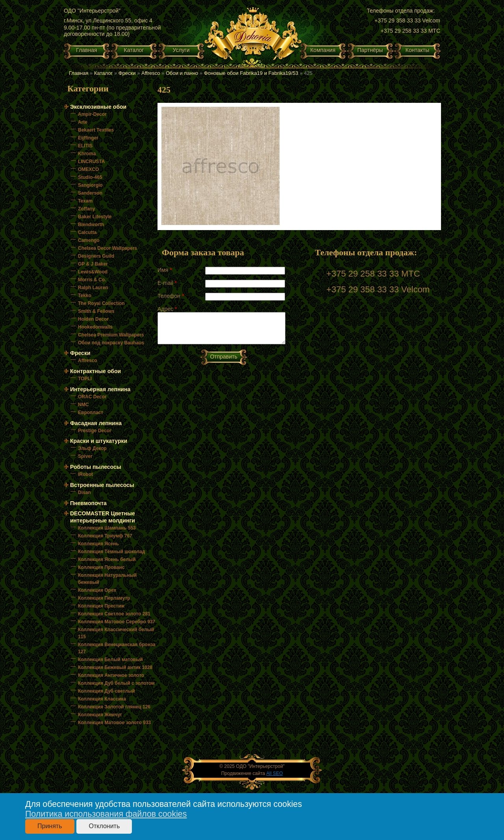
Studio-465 (90, 177)
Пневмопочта (88, 503)
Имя (165, 270)
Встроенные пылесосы (102, 485)
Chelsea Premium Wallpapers (111, 335)
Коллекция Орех (97, 590)
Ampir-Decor (92, 114)
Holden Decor (93, 319)
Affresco (151, 73)
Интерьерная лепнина (100, 389)
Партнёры (370, 50)
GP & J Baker (93, 264)
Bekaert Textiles (96, 130)
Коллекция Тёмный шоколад (111, 552)
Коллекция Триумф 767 (105, 536)
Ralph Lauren (93, 288)
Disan (84, 492)
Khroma (87, 154)
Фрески (127, 73)
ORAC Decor (92, 397)
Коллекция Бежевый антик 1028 (115, 667)
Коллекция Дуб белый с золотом (116, 683)
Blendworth (91, 225)
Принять (50, 826)
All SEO (274, 773)
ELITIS (85, 146)
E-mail (167, 283)
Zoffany (86, 209)
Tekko (85, 295)
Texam (85, 201)
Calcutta (87, 232)
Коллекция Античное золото (111, 675)
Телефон (171, 296)
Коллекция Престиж (101, 606)
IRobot (85, 474)
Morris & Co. (92, 280)
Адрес (167, 309)
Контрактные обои (95, 371)
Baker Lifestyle (95, 217)
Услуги (181, 50)
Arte (83, 122)
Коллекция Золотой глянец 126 (114, 707)
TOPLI (85, 379)
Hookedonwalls (95, 327)
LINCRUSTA (91, 162)
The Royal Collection (101, 303)
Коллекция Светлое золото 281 (114, 614)
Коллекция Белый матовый (110, 660)
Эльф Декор (92, 448)
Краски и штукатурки (99, 441)
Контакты (417, 50)
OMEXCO (88, 169)
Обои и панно (182, 73)
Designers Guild (96, 256)
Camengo (89, 240)
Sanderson (90, 193)
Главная (86, 50)
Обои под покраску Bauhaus (111, 343)
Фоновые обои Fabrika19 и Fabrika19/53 (251, 73)
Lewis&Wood (93, 272)
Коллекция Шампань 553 (107, 528)
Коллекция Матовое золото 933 (114, 723)
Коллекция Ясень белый (107, 559)
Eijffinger (88, 138)
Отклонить (104, 826)
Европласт (91, 413)
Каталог (134, 50)
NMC (83, 405)
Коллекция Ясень (98, 544)
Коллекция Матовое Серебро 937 (117, 622)
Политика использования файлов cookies (106, 814)
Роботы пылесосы (96, 467)
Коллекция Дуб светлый (107, 691)
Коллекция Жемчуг (100, 715)
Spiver (85, 456)
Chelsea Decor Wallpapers (107, 248)
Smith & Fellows (96, 311)
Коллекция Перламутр (104, 598)
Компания (323, 50)
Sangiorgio (90, 185)
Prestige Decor (95, 431)
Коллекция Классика (102, 699)
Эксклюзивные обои (98, 107)
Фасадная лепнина (96, 423)
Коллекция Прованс (101, 567)
